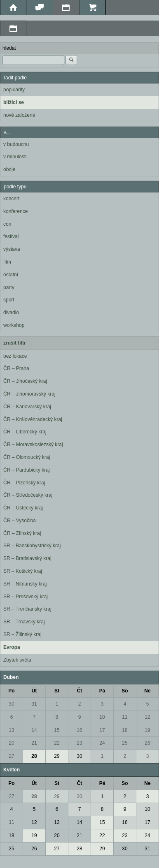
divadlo (11, 312)
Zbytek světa (17, 660)
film (7, 262)
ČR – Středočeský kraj (28, 495)
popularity (14, 90)
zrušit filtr (15, 343)
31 (34, 704)
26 (147, 743)
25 (125, 743)
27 (11, 756)
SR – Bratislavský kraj (27, 558)
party (9, 287)
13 (11, 730)
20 (11, 743)
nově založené (19, 115)
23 (79, 743)
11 (125, 717)
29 (57, 756)
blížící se (14, 102)
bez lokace (15, 356)
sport (9, 300)
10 (102, 717)
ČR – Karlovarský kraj (27, 407)
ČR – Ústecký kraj (23, 508)
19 (147, 730)
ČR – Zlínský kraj (22, 533)
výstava (12, 249)
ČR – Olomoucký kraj (27, 457)
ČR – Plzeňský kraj (24, 483)
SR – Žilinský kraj (22, 634)
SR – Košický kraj (23, 571)
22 (57, 743)
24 (102, 743)
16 (79, 730)
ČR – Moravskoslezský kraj (33, 444)
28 (34, 756)
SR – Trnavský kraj (24, 622)
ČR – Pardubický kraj (27, 470)
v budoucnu (16, 144)
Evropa (12, 647)
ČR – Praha (16, 368)
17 (102, 730)
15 (57, 730)
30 (11, 704)
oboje (9, 169)
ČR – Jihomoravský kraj (29, 394)
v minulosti (15, 157)
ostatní (11, 275)
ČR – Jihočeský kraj (25, 381)
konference (15, 211)
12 (147, 717)
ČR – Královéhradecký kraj (33, 419)
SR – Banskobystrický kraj (32, 546)
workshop (14, 325)
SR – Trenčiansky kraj (27, 609)
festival (11, 236)
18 (125, 730)
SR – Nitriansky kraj (25, 584)
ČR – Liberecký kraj (25, 432)
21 (34, 743)
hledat (9, 48)
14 (34, 730)
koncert (11, 199)
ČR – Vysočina (20, 521)
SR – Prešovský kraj (26, 597)
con (7, 224)
